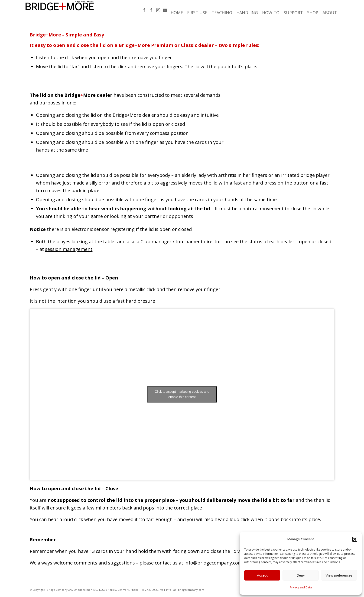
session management (69, 249)
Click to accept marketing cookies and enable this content (182, 394)
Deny (301, 575)
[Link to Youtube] (165, 10)
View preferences (339, 575)
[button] (355, 539)
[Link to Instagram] (158, 10)
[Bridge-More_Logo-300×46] (60, 10)
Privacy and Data (301, 587)
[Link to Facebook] (144, 10)
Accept (262, 575)
